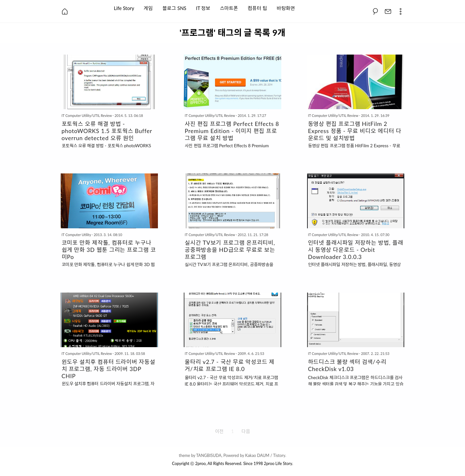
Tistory (279, 455)
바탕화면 (286, 8)
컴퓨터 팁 (257, 8)
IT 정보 (203, 8)
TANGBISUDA (209, 455)
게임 (148, 8)
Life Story (124, 8)
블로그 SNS (174, 8)
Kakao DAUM (257, 455)
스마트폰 (229, 8)
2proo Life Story (278, 464)
